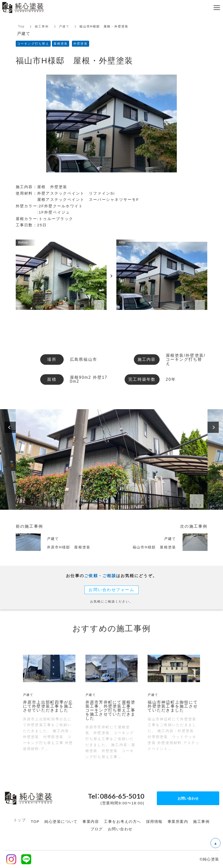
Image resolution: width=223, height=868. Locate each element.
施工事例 (42, 26)
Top (21, 26)
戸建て (64, 26)
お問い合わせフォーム (111, 590)
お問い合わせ (188, 798)
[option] (112, 460)
